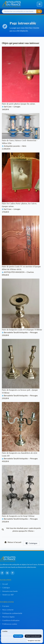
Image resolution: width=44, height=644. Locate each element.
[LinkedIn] (7, 573)
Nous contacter (7, 610)
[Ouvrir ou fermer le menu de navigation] (39, 4)
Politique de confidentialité (11, 613)
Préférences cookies (9, 624)
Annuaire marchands (9, 591)
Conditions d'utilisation (10, 620)
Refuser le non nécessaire (33, 636)
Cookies (5, 631)
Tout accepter (18, 636)
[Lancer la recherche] (39, 11)
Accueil (4, 584)
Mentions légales (7, 617)
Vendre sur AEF (7, 595)
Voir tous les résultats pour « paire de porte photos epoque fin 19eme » (21, 529)
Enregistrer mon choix (34, 641)
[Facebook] (2, 573)
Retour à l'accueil (13, 542)
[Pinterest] (12, 573)
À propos (5, 606)
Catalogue (31, 543)
